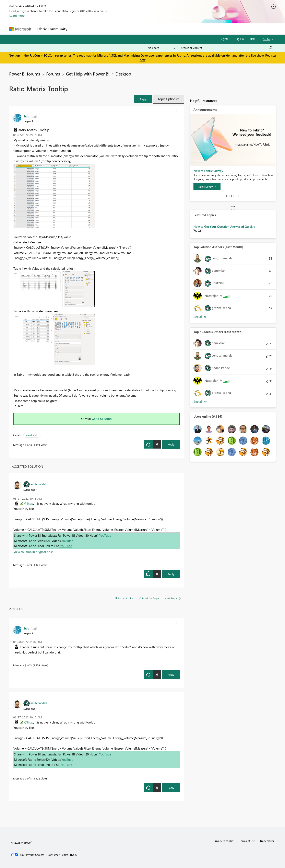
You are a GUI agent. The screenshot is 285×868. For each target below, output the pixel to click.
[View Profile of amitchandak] (39, 484)
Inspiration (94, 29)
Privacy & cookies (224, 841)
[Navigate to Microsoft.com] (20, 29)
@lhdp (29, 504)
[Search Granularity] (161, 48)
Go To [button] (266, 39)
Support (180, 29)
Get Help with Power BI (88, 74)
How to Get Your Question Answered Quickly (224, 227)
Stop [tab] (238, 196)
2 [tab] (229, 196)
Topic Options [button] (167, 99)
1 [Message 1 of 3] (26, 445)
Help (253, 39)
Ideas (111, 29)
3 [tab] (231, 196)
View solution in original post (33, 552)
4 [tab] (234, 196)
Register (225, 39)
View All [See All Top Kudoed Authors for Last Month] (200, 402)
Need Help (32, 435)
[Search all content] (227, 48)
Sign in (240, 39)
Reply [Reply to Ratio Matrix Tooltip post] (171, 444)
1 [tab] (227, 196)
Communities (129, 29)
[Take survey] (207, 187)
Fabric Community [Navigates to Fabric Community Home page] (52, 29)
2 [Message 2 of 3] (26, 565)
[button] (143, 99)
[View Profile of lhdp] (26, 116)
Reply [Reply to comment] (171, 574)
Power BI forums (25, 74)
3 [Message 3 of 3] (26, 665)
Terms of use (247, 841)
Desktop (123, 74)
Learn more (17, 15)
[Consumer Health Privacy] (62, 855)
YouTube (105, 535)
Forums (77, 29)
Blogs (147, 29)
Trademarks (267, 841)
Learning (163, 29)
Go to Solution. (102, 419)
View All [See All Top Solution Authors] (200, 317)
